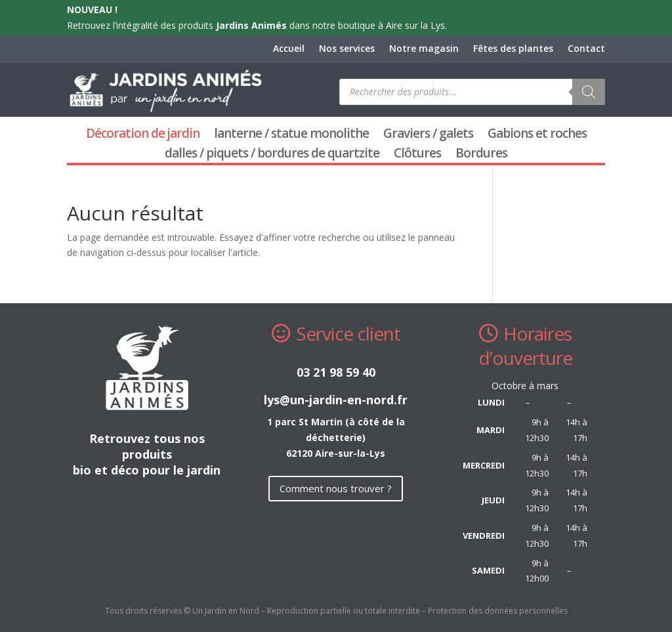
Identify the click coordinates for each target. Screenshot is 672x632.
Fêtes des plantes (513, 49)
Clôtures (417, 155)
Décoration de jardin (143, 135)
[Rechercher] (589, 92)
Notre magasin (424, 49)
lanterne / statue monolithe (291, 135)
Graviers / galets (428, 135)
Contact (586, 49)
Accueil (289, 49)
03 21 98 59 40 (336, 372)
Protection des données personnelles (498, 611)
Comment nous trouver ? (336, 488)
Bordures (481, 155)
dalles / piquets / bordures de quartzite (272, 155)
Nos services (347, 49)
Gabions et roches (537, 135)
